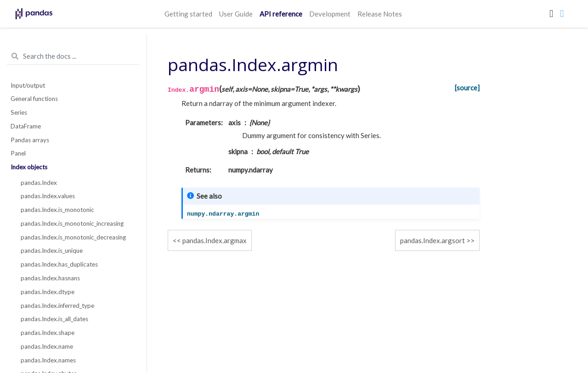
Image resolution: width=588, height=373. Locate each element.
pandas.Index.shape (48, 333)
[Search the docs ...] (73, 56)
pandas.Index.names (48, 360)
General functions (34, 99)
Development (330, 14)
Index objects (29, 167)
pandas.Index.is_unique (52, 251)
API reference (281, 14)
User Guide (236, 14)
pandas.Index (39, 183)
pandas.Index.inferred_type (57, 306)
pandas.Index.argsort (433, 240)
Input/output (28, 85)
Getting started (188, 14)
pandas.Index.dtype (48, 292)
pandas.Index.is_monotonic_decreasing (73, 237)
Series (19, 112)
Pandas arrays (30, 140)
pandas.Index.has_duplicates (59, 264)
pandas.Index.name (47, 346)
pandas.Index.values (48, 196)
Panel (18, 153)
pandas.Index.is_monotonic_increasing (72, 223)
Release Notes (380, 14)
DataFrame (26, 126)
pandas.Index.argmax (215, 240)
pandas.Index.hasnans (50, 278)
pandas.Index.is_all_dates (54, 319)
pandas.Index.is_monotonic (57, 210)
